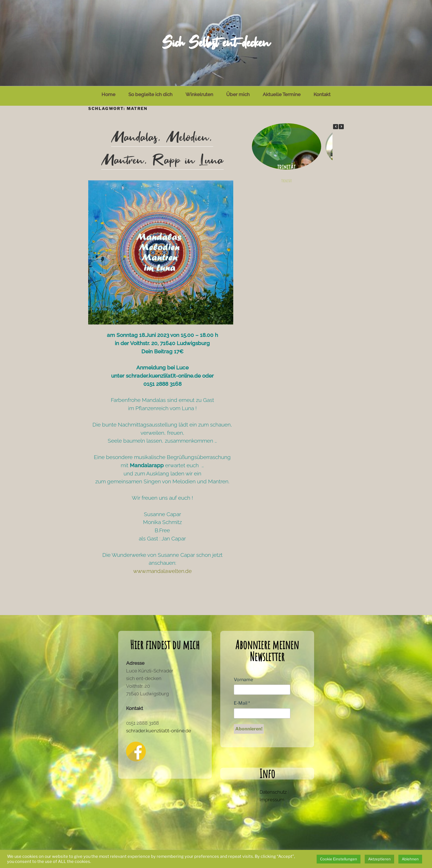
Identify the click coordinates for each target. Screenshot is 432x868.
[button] (341, 127)
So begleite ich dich (150, 94)
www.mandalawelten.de (162, 571)
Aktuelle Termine (282, 94)
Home (108, 94)
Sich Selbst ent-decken (216, 43)
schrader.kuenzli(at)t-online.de (159, 731)
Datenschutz (273, 792)
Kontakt (322, 94)
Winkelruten (199, 94)
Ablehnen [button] (410, 859)
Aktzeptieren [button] (379, 859)
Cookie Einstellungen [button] (339, 859)
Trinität (286, 181)
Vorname (243, 680)
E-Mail (242, 703)
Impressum (272, 800)
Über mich (238, 94)
